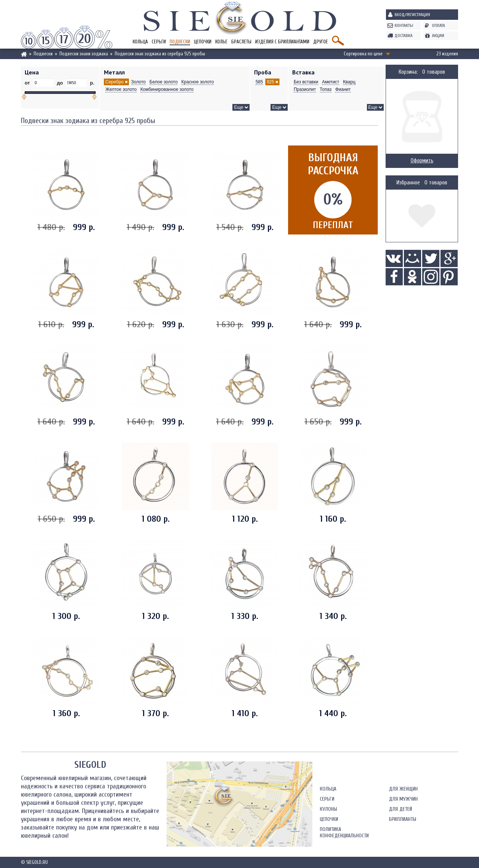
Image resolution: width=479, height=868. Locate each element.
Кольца (140, 42)
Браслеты (241, 42)
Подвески (180, 42)
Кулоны (328, 809)
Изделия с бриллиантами (282, 42)
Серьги (159, 42)
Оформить (422, 161)
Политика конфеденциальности (344, 832)
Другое (321, 42)
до (60, 83)
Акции (438, 36)
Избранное (408, 183)
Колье (221, 42)
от (28, 83)
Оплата (438, 25)
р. (91, 83)
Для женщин (403, 789)
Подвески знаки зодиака (84, 54)
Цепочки (203, 42)
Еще (238, 107)
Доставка (404, 36)
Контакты (404, 25)
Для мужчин (403, 799)
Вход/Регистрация (412, 15)
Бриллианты (403, 819)
